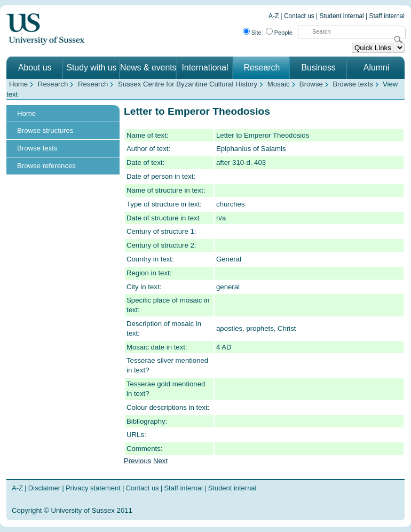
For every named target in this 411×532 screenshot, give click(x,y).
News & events (148, 68)
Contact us (299, 16)
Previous (137, 461)
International (205, 68)
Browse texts (353, 84)
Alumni (376, 68)
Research (262, 68)
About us (35, 68)
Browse (311, 84)
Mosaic (279, 84)
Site (256, 33)
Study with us (91, 68)
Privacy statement (93, 488)
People (283, 33)
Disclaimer (44, 488)
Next (160, 461)
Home (18, 84)
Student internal (342, 16)
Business (319, 68)
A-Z (274, 16)
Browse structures (45, 130)
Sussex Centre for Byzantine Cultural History (188, 84)
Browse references (46, 166)
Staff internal (387, 16)
